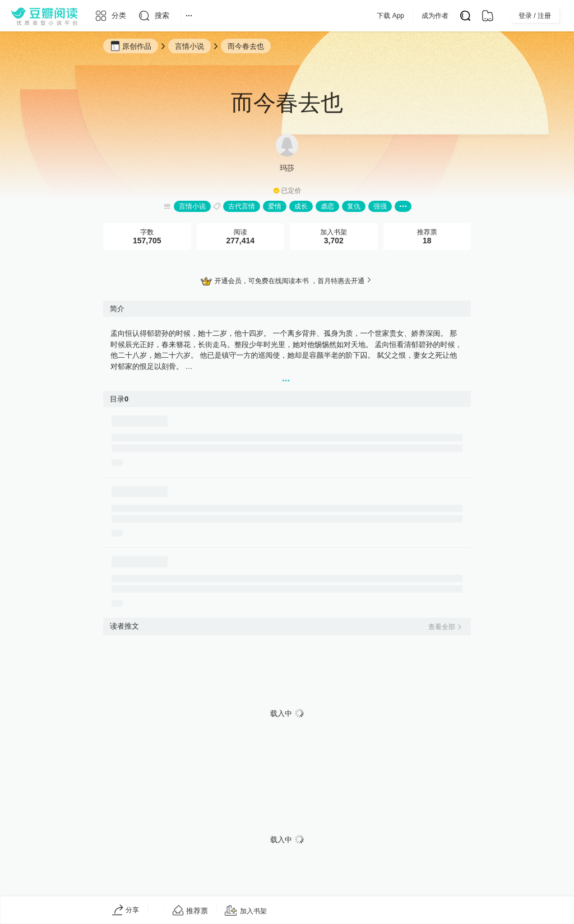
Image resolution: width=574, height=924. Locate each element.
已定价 (291, 191)
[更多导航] (189, 16)
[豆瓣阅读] (44, 16)
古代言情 (242, 206)
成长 (301, 206)
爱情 (275, 206)
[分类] (110, 16)
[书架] (488, 16)
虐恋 (327, 206)
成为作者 (457, 16)
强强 (380, 206)
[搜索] (153, 16)
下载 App (413, 16)
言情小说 (192, 206)
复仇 (354, 206)
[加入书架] (246, 911)
